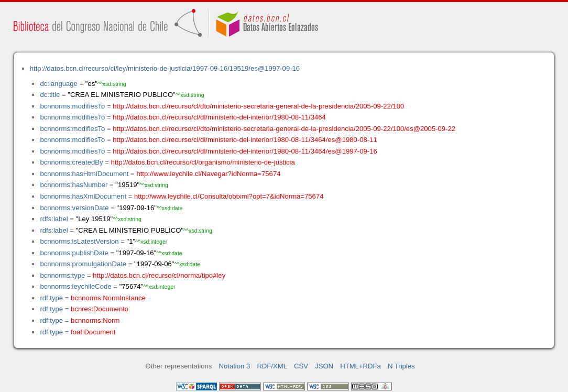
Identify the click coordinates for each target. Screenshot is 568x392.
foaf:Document (93, 332)
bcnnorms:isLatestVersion (79, 241)
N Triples (401, 366)
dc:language (58, 84)
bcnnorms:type (62, 275)
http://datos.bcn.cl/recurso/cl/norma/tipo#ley (159, 275)
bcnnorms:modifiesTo (72, 106)
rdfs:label (54, 219)
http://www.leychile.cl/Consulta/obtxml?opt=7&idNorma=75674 (229, 196)
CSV (301, 366)
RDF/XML (272, 366)
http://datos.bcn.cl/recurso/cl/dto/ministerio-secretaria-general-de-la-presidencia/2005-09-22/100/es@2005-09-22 (284, 129)
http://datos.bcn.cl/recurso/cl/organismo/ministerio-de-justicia (203, 162)
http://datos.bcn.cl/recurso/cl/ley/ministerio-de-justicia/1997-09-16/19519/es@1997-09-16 (165, 68)
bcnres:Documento (100, 309)
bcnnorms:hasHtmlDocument (84, 174)
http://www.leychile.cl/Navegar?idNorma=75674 (208, 174)
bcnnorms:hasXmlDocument (83, 196)
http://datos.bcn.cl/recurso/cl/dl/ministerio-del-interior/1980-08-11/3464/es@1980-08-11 (245, 140)
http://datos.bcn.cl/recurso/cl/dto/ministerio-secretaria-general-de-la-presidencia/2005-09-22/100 (258, 106)
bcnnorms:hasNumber (74, 185)
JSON (324, 366)
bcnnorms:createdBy (71, 162)
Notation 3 (235, 366)
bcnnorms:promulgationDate (83, 264)
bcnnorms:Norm (95, 320)
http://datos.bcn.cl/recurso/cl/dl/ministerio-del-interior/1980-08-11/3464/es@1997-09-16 (245, 151)
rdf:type (51, 298)
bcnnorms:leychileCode (75, 286)
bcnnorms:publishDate (74, 253)
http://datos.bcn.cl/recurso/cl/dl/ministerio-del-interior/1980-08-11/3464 (219, 117)
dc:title (50, 95)
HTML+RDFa (361, 366)
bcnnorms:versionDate (74, 208)
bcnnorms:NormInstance (108, 298)
